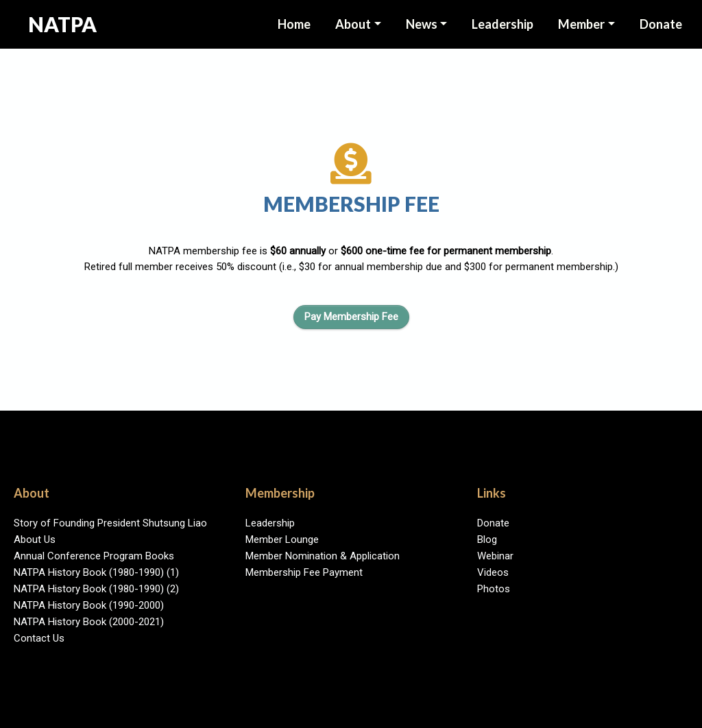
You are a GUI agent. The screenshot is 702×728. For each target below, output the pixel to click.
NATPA (62, 24)
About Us (35, 539)
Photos (494, 589)
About (353, 24)
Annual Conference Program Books (94, 556)
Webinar (495, 556)
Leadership (270, 523)
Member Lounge (282, 539)
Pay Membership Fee (351, 317)
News (422, 24)
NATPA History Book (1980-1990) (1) (96, 572)
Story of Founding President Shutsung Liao (110, 523)
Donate (661, 24)
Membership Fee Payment (304, 572)
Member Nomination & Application (323, 556)
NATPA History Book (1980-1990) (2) (96, 589)
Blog (487, 539)
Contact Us (39, 638)
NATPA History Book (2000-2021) (89, 622)
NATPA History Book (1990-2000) (89, 605)
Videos (493, 572)
